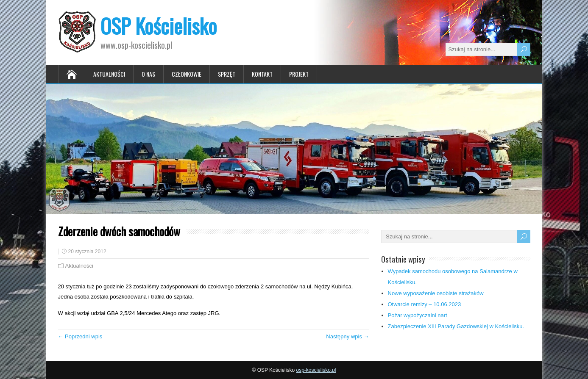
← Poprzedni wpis (80, 336)
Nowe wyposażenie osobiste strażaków (436, 293)
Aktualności (109, 74)
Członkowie (187, 74)
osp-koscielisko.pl (316, 370)
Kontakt (262, 74)
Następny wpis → (347, 336)
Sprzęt (227, 74)
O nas (148, 74)
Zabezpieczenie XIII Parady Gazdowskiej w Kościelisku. (456, 326)
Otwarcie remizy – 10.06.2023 (425, 304)
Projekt (299, 74)
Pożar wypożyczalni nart (418, 315)
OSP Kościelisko (159, 26)
